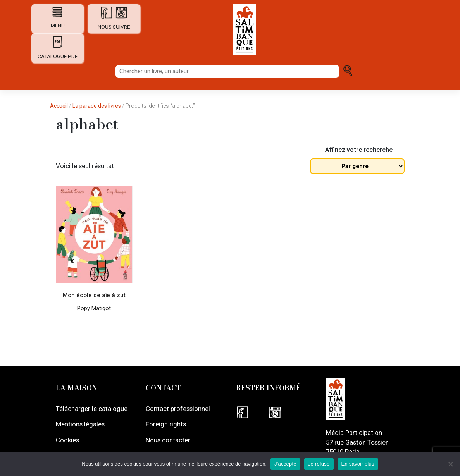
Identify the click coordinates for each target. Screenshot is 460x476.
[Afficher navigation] (58, 12)
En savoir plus (358, 464)
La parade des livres (97, 106)
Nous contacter (168, 440)
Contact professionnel (178, 409)
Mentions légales (80, 424)
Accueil (59, 106)
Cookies (67, 440)
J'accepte (285, 464)
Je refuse (319, 464)
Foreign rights (166, 424)
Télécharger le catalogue (92, 409)
